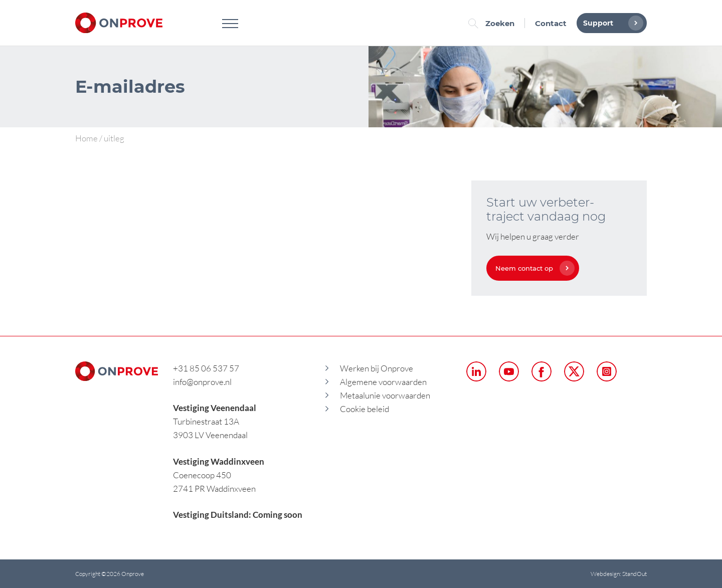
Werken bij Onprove (377, 368)
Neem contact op (532, 268)
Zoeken (494, 23)
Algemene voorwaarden (383, 382)
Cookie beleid (365, 409)
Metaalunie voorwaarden (385, 395)
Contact (551, 23)
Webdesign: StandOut (619, 574)
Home (86, 138)
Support (611, 23)
